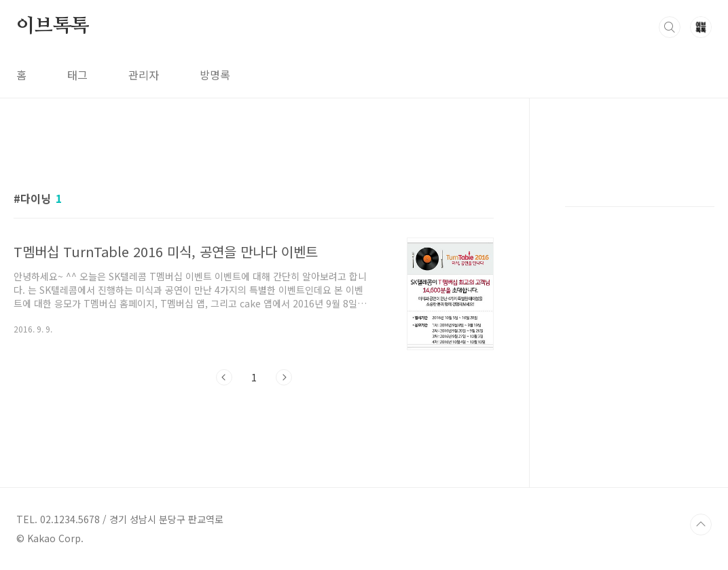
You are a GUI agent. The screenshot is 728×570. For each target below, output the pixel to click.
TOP (701, 525)
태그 (77, 75)
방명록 (215, 75)
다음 (284, 377)
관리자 (144, 75)
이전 (224, 377)
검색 (670, 27)
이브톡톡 (53, 26)
